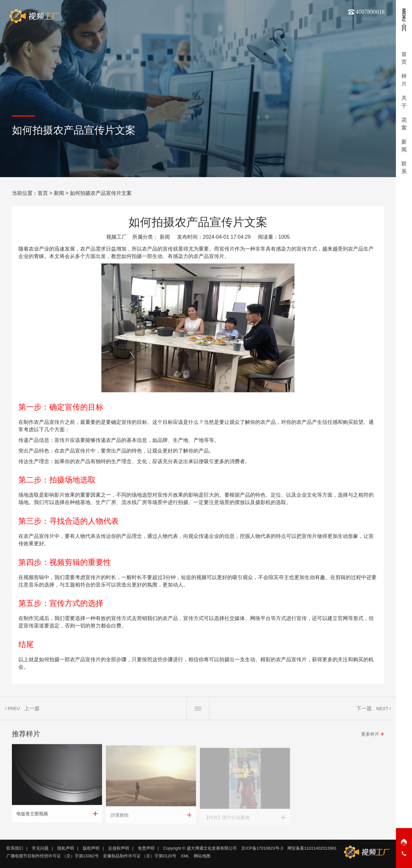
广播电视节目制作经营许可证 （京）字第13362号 (53, 856)
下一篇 (364, 708)
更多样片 (370, 734)
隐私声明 (66, 848)
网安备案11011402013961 (312, 848)
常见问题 (40, 848)
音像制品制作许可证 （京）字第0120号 (140, 856)
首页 (43, 193)
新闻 (59, 193)
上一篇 (32, 708)
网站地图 (202, 856)
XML (185, 856)
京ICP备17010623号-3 (262, 848)
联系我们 (15, 848)
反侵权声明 (119, 848)
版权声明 (91, 848)
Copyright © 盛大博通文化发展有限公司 (200, 848)
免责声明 (146, 848)
